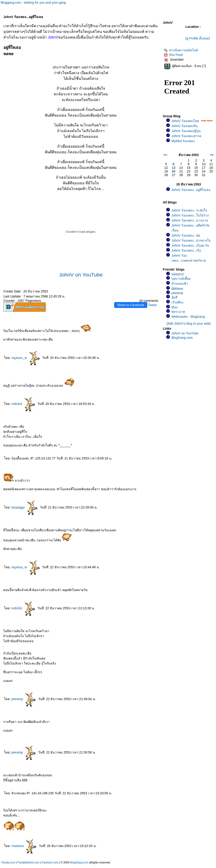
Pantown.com (50, 863)
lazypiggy (25, 507)
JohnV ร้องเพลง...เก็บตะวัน (190, 245)
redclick (24, 404)
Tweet (152, 305)
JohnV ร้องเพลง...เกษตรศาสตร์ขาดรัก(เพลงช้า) (189, 261)
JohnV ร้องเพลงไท (185, 121)
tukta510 (178, 274)
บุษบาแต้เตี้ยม (181, 279)
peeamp (24, 699)
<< (165, 155)
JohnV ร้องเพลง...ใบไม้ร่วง (190, 215)
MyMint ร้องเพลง (183, 141)
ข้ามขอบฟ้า (180, 284)
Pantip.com (8, 863)
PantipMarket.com (28, 863)
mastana (25, 846)
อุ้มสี (174, 297)
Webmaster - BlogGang (188, 317)
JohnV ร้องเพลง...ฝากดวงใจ (191, 240)
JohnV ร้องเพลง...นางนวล (190, 220)
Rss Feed (173, 55)
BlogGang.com (182, 338)
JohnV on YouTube (81, 275)
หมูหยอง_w (26, 358)
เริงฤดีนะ (178, 302)
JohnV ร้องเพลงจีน (185, 126)
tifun (174, 307)
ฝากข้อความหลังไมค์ (181, 50)
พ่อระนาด (178, 312)
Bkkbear (177, 289)
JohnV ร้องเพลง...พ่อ (186, 235)
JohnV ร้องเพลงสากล (186, 136)
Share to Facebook (131, 305)
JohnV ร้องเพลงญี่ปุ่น (186, 131)
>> (212, 155)
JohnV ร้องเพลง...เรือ (186, 250)
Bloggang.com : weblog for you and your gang (33, 3)
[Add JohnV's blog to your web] (189, 323)
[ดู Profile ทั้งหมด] (198, 38)
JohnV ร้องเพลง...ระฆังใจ (189, 210)
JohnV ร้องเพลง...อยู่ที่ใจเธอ (191, 190)
